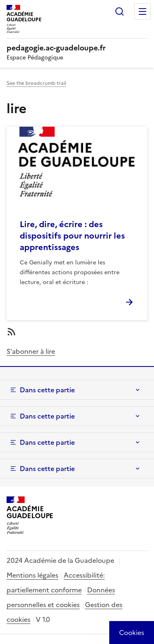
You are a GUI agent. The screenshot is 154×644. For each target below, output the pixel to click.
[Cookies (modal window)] (132, 633)
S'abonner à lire (31, 351)
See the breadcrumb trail (36, 83)
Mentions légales (32, 575)
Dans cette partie (47, 390)
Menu (143, 11)
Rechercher (120, 11)
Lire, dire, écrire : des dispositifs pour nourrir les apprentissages (72, 236)
